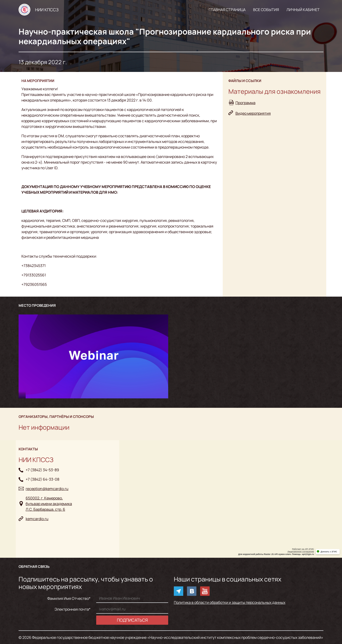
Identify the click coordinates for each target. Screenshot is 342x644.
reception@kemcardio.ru (47, 489)
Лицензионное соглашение (301, 552)
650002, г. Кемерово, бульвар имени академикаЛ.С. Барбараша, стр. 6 (49, 504)
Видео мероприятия (253, 113)
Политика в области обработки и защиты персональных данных (230, 602)
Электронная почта (72, 609)
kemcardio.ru (37, 519)
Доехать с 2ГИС (329, 552)
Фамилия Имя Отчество (68, 598)
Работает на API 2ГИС (303, 549)
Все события (266, 10)
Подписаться (132, 620)
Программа (245, 103)
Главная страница (227, 10)
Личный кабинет (303, 10)
